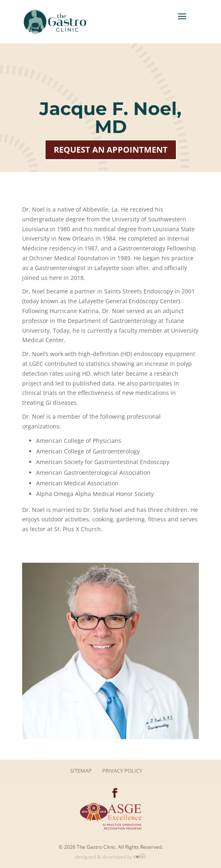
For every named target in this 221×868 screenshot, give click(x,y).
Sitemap (81, 771)
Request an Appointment (111, 150)
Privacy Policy (122, 771)
